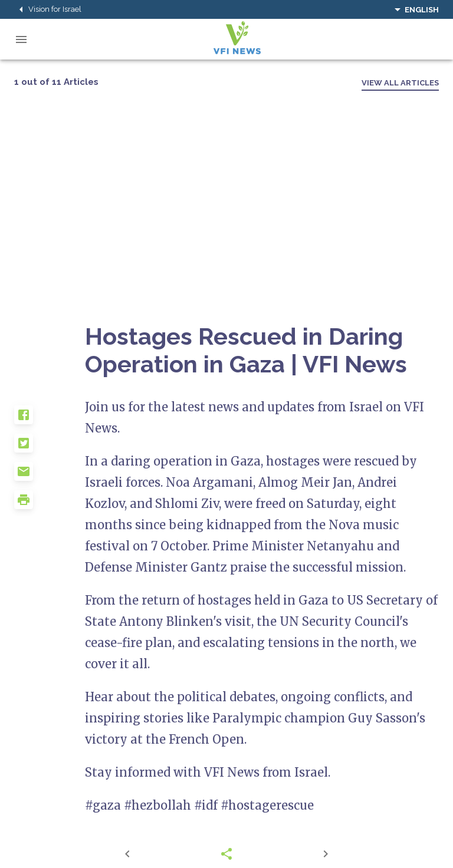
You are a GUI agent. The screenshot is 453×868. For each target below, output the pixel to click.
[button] (50, 420)
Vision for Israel (48, 9)
